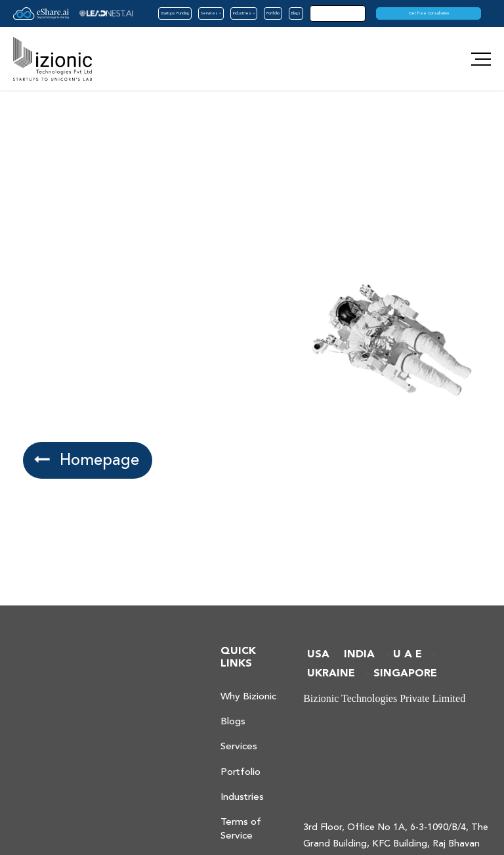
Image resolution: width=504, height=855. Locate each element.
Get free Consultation (429, 13)
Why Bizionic (248, 696)
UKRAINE (331, 673)
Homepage (86, 460)
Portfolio (273, 13)
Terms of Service (241, 829)
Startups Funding (175, 13)
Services (211, 13)
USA (318, 654)
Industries (244, 13)
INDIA (359, 654)
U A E (408, 654)
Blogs (296, 13)
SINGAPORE (405, 673)
